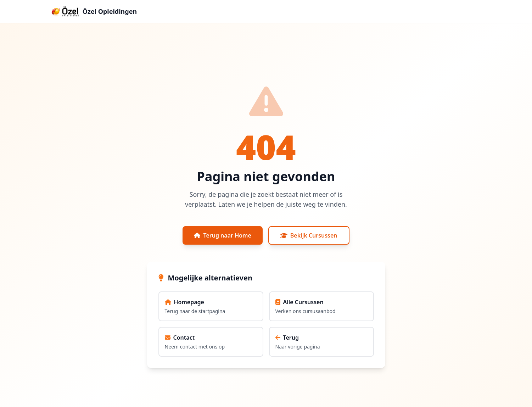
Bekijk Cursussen (309, 235)
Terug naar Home (222, 235)
